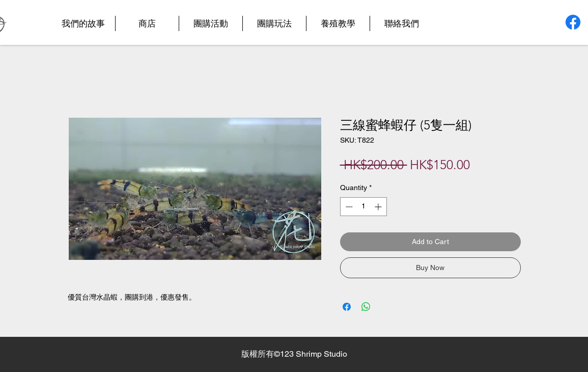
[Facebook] (573, 22)
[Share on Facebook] (347, 307)
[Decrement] (348, 207)
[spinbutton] (363, 207)
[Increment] (379, 207)
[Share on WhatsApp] (366, 307)
